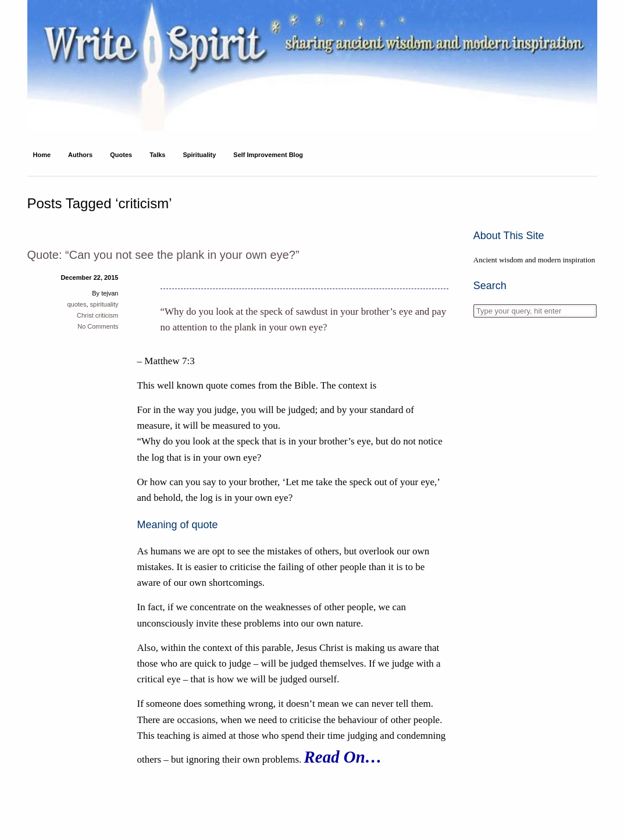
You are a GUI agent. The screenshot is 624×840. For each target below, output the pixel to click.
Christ (85, 315)
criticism (107, 315)
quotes (76, 304)
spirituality (104, 304)
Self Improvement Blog (268, 155)
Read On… (343, 757)
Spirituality (199, 155)
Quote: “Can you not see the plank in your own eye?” (163, 255)
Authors (80, 155)
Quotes (121, 155)
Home (42, 155)
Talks (157, 155)
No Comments (98, 326)
